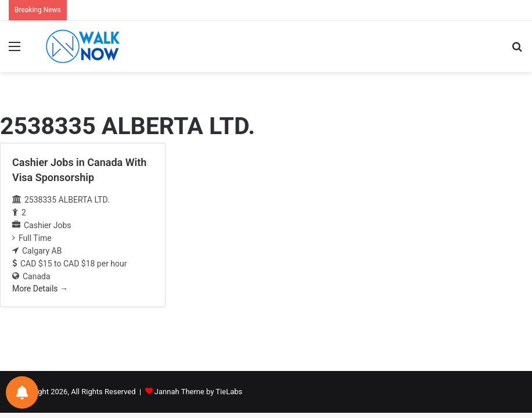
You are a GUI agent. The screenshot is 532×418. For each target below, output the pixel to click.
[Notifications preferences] (22, 392)
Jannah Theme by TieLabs (198, 392)
